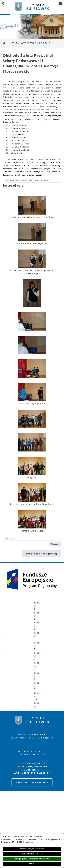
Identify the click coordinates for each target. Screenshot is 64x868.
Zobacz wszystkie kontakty (32, 782)
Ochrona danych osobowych (32, 849)
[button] (32, 214)
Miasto (38, 7)
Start (14, 43)
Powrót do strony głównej (42, 554)
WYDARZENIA (29, 43)
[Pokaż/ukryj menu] (61, 3)
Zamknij (32, 864)
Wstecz (55, 544)
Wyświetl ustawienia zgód (32, 854)
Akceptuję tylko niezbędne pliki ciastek (32, 859)
